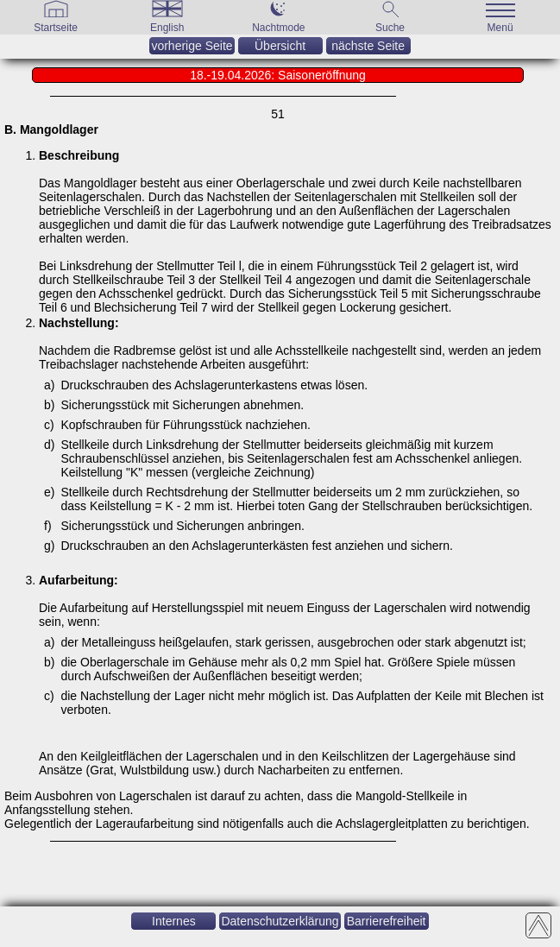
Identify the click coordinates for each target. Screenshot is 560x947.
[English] (167, 27)
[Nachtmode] (278, 27)
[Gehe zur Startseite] (56, 27)
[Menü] (502, 27)
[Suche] (390, 27)
